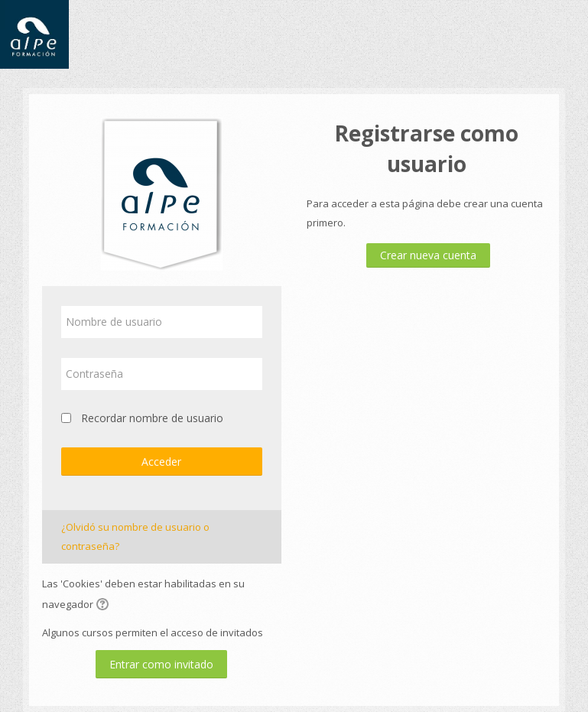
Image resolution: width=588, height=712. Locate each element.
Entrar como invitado (161, 664)
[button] (105, 606)
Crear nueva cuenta (428, 255)
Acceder (161, 462)
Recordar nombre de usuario (152, 418)
